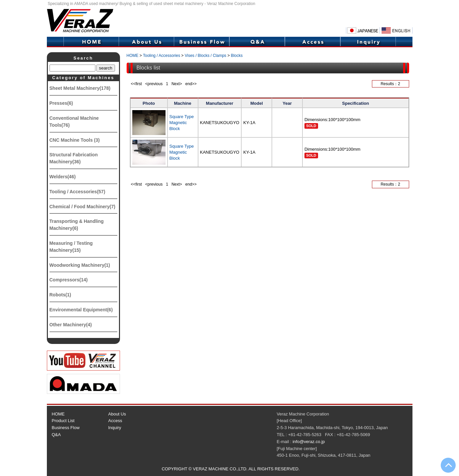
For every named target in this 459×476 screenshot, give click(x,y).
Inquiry (368, 42)
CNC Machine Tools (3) (75, 140)
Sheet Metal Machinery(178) (80, 88)
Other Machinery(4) (71, 325)
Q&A (257, 42)
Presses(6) (61, 103)
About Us (146, 42)
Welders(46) (63, 177)
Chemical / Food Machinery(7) (82, 207)
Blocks (237, 56)
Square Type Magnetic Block (182, 123)
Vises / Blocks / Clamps (206, 56)
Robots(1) (60, 295)
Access (313, 42)
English (396, 31)
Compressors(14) (69, 280)
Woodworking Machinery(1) (80, 265)
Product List (63, 421)
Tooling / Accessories (162, 56)
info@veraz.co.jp (309, 442)
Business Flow (202, 42)
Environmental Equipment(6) (81, 310)
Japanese (363, 31)
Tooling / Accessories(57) (77, 192)
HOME (91, 42)
